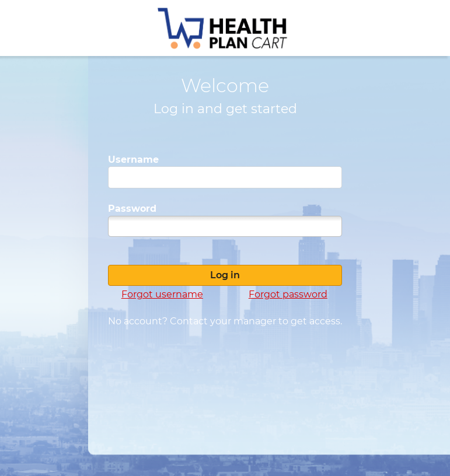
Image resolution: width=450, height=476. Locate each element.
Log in (225, 275)
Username (133, 160)
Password (132, 209)
